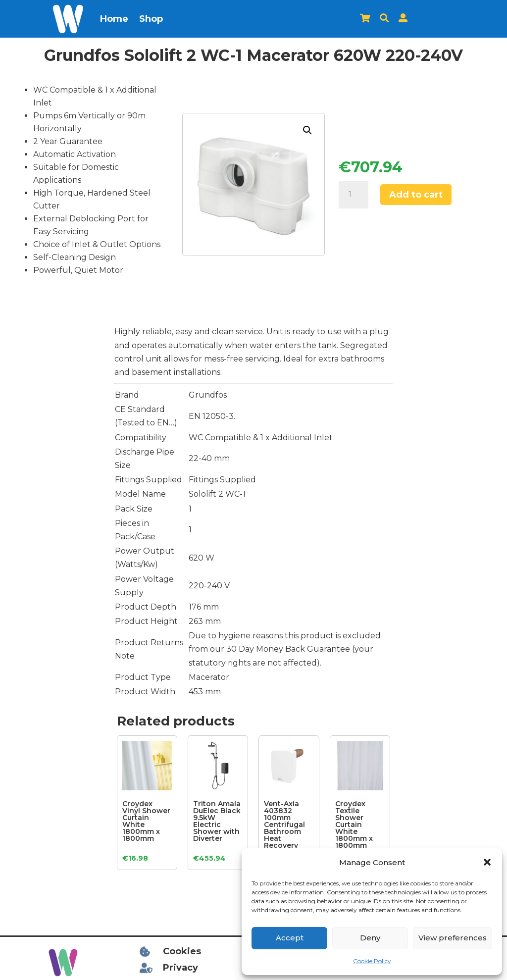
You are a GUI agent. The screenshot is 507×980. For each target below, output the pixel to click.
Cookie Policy (372, 961)
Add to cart (416, 195)
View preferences (453, 938)
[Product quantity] (354, 195)
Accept (290, 938)
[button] (487, 862)
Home (114, 19)
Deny (370, 938)
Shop (151, 19)
